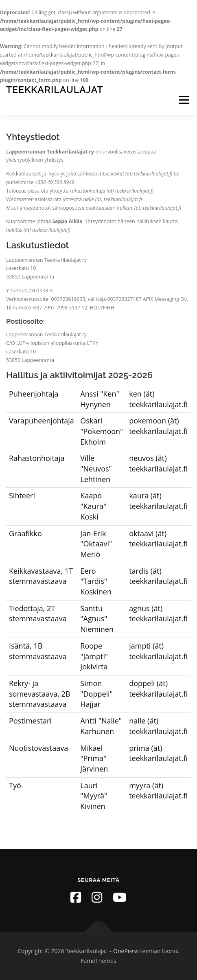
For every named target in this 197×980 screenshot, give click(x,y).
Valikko (184, 100)
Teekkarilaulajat (55, 89)
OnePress (126, 951)
